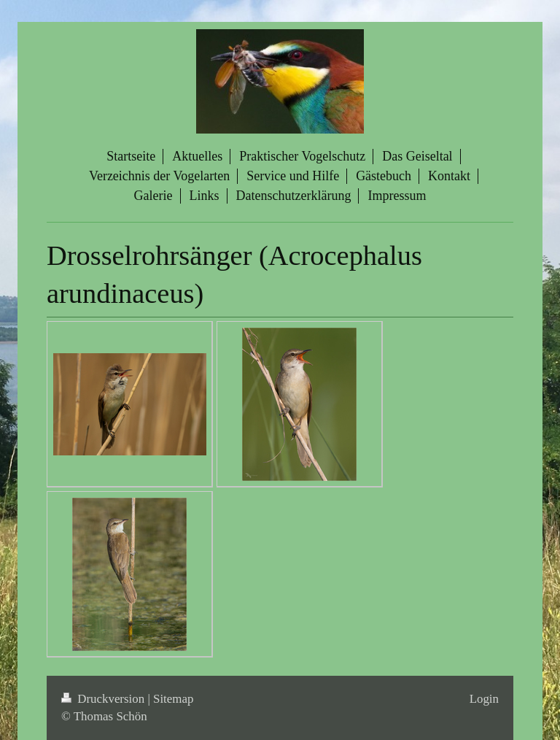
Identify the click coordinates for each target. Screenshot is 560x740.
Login (484, 699)
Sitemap (173, 699)
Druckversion (104, 699)
